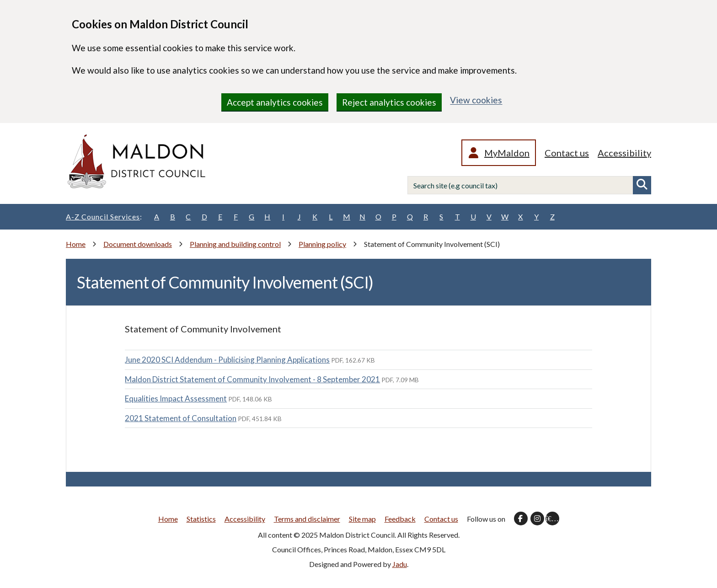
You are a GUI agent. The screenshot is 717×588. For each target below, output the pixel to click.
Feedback (400, 519)
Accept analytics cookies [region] (275, 102)
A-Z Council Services (104, 217)
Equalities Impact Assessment (176, 398)
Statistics (201, 519)
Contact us (567, 153)
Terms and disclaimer (307, 519)
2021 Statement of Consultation (181, 418)
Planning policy (322, 244)
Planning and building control (235, 244)
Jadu (400, 564)
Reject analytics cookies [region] (389, 102)
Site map (362, 519)
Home (76, 244)
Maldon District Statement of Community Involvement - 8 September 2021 (252, 379)
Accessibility (624, 153)
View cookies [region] (476, 100)
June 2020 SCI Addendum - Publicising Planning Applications (227, 360)
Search (642, 185)
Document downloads (138, 244)
